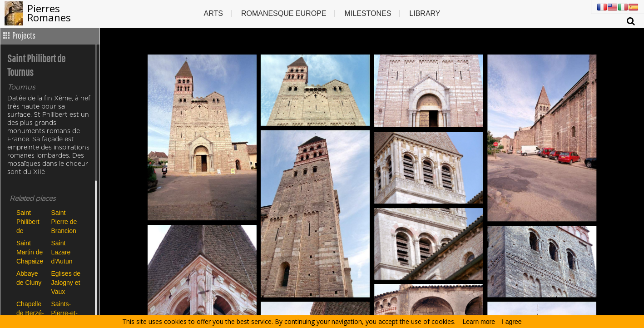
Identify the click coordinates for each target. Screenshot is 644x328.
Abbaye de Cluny (29, 278)
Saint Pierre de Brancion (64, 221)
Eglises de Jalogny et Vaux (66, 282)
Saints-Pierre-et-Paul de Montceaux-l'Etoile (67, 313)
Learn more (479, 322)
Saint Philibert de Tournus (28, 221)
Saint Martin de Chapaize (30, 252)
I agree (512, 322)
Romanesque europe (284, 13)
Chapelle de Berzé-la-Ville (30, 313)
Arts (213, 13)
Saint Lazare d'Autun (62, 252)
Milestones (368, 13)
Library (425, 13)
